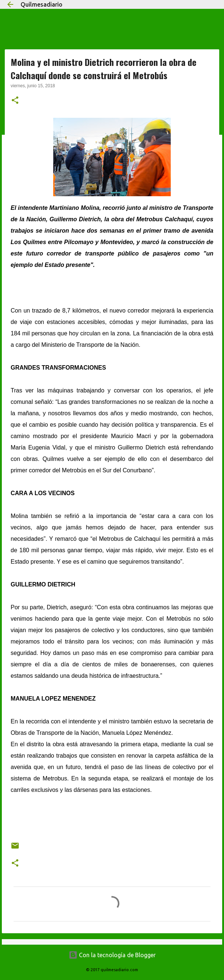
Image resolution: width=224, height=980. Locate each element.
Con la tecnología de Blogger (112, 955)
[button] (15, 101)
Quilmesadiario (41, 4)
